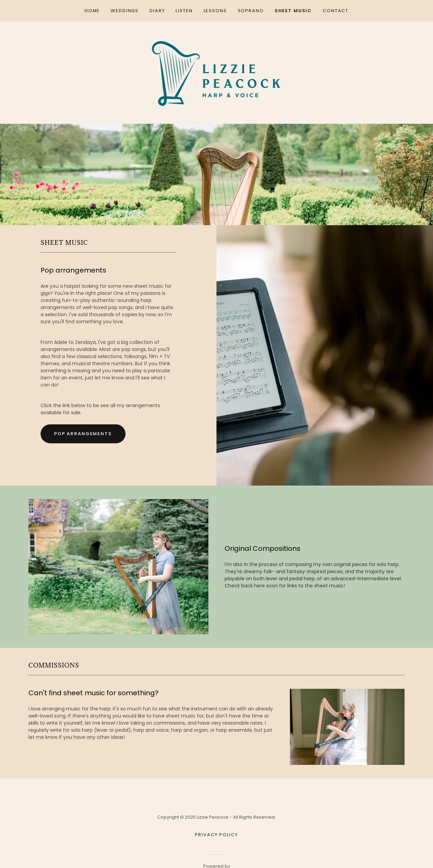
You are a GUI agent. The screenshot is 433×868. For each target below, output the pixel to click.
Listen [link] (184, 11)
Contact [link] (336, 11)
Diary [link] (157, 11)
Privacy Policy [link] (216, 835)
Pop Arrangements (83, 434)
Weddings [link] (125, 11)
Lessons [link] (215, 11)
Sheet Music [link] (293, 11)
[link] (217, 72)
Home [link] (92, 11)
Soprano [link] (251, 11)
